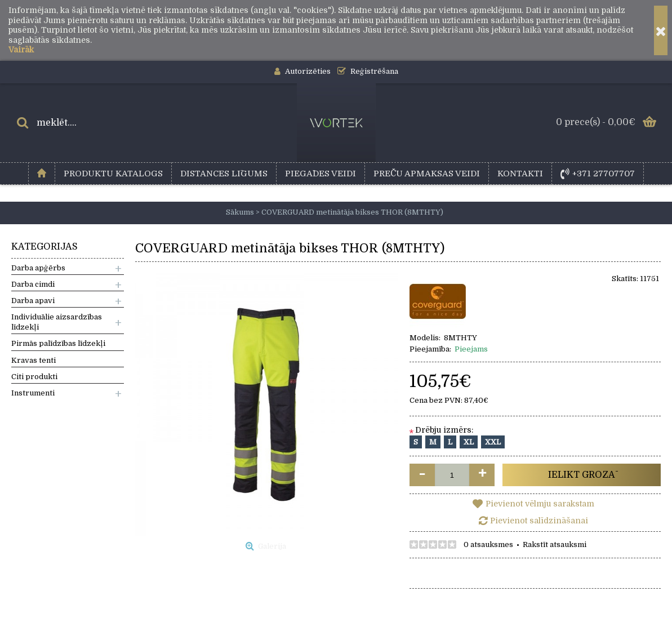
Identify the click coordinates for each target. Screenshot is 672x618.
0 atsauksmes (488, 544)
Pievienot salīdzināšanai (539, 521)
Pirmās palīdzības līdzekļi (58, 343)
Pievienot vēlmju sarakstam (540, 504)
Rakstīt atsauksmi (555, 544)
